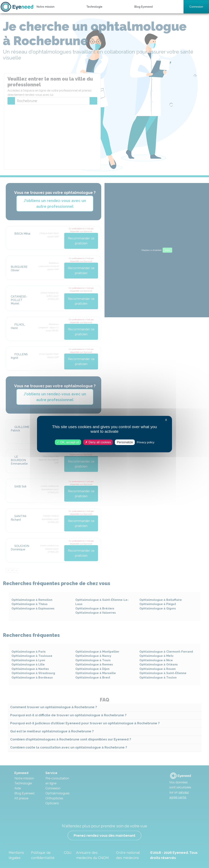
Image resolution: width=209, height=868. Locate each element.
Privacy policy (146, 442)
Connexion (196, 7)
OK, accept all (68, 442)
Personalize (125, 442)
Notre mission (46, 7)
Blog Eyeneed (144, 7)
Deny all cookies (98, 442)
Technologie (94, 7)
